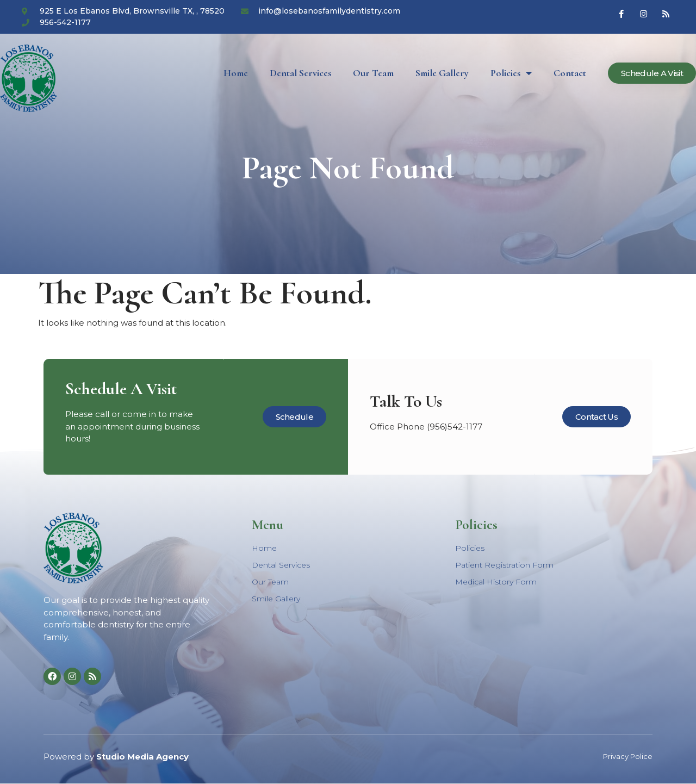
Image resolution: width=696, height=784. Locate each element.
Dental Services (300, 73)
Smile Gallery (442, 73)
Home (236, 73)
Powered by (116, 757)
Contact (570, 73)
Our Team (373, 73)
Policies (511, 73)
